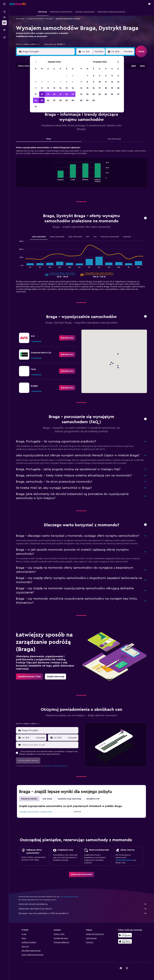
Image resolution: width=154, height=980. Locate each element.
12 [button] (48, 88)
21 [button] (60, 94)
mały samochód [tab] (39, 237)
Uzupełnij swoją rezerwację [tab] (69, 799)
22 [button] (67, 94)
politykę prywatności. (60, 766)
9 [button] (73, 82)
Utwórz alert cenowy (124, 860)
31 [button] (36, 107)
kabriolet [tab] (127, 237)
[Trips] (4, 30)
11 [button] (42, 88)
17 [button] (36, 94)
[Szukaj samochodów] (4, 23)
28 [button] (60, 100)
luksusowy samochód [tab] (110, 237)
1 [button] (67, 76)
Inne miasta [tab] (47, 799)
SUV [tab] (88, 237)
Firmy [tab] (49, 139)
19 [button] (48, 94)
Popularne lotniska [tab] (29, 799)
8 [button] (67, 82)
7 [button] (60, 82)
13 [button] (54, 88)
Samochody (20, 19)
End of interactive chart (53, 180)
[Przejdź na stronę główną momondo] (18, 4)
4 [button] (42, 82)
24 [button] (36, 100)
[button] (4, 4)
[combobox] (28, 44)
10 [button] (36, 88)
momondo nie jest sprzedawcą (83, 904)
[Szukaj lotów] (4, 12)
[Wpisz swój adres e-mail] (50, 745)
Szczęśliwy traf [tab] (93, 799)
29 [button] (67, 100)
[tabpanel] (81, 169)
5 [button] (48, 82)
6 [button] (54, 82)
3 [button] (36, 82)
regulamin (48, 766)
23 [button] (73, 94)
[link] (67, 338)
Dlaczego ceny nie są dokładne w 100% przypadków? (83, 913)
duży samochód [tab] (75, 237)
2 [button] (73, 76)
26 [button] (48, 100)
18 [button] (42, 94)
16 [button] (73, 88)
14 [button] (60, 88)
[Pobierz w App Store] (125, 941)
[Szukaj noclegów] (4, 17)
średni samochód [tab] (57, 237)
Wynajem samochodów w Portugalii (40, 19)
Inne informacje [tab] (114, 139)
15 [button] (67, 88)
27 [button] (54, 100)
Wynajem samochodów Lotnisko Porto (36, 812)
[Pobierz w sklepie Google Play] (125, 935)
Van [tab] (95, 237)
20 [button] (54, 94)
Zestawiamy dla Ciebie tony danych (83, 909)
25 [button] (42, 100)
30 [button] (73, 100)
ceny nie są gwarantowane (69, 897)
